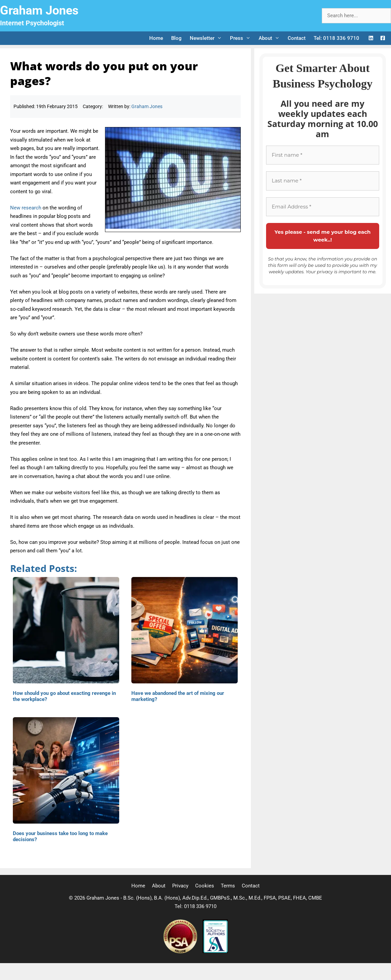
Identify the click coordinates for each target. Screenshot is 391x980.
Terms (228, 886)
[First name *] (323, 155)
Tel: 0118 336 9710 (336, 38)
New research (26, 208)
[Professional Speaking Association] (181, 952)
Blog (176, 38)
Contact (297, 38)
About (271, 38)
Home (156, 38)
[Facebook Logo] (383, 38)
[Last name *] (323, 181)
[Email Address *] (323, 207)
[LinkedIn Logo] (371, 38)
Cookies (205, 886)
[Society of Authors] (215, 952)
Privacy (180, 886)
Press (242, 38)
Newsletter (208, 38)
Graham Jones (39, 10)
